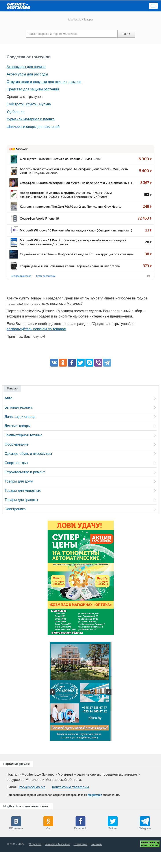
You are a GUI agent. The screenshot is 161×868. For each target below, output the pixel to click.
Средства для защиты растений (33, 89)
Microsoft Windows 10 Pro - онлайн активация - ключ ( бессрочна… (68, 239)
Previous (53, 708)
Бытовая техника (19, 423)
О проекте (35, 860)
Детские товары (18, 442)
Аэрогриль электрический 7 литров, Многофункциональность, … (67, 173)
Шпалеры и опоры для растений (33, 127)
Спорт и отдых (16, 479)
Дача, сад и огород (20, 433)
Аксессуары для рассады (27, 74)
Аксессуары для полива (26, 67)
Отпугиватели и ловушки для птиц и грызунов (44, 82)
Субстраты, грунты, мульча (29, 104)
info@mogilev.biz (32, 803)
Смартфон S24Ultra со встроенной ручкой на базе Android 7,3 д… (68, 187)
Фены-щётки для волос (26, 292)
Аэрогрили (54, 292)
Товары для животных (23, 507)
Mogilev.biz (75, 20)
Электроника (15, 525)
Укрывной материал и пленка (31, 119)
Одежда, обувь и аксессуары (28, 470)
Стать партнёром (78, 292)
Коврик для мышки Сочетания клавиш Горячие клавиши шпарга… (68, 279)
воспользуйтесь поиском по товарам (36, 345)
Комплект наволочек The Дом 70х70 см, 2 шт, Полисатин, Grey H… (68, 213)
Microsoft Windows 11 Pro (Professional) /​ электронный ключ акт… (68, 253)
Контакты (96, 860)
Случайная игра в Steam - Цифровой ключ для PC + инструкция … (68, 266)
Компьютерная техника (23, 451)
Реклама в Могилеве (57, 860)
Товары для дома (19, 497)
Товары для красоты (21, 516)
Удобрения (16, 112)
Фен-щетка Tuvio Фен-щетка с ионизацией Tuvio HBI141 (61, 160)
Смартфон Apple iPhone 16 (39, 226)
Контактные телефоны (70, 803)
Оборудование (17, 460)
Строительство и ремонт (25, 488)
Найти (126, 34)
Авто (8, 414)
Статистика (80, 860)
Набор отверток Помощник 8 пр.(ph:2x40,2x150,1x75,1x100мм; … (68, 200)
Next (108, 708)
